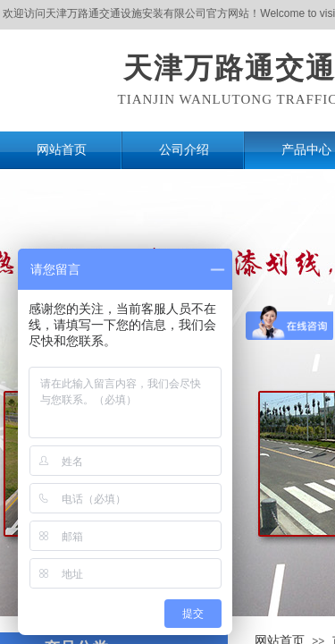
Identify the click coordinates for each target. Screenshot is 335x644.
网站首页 (62, 150)
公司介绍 (184, 150)
